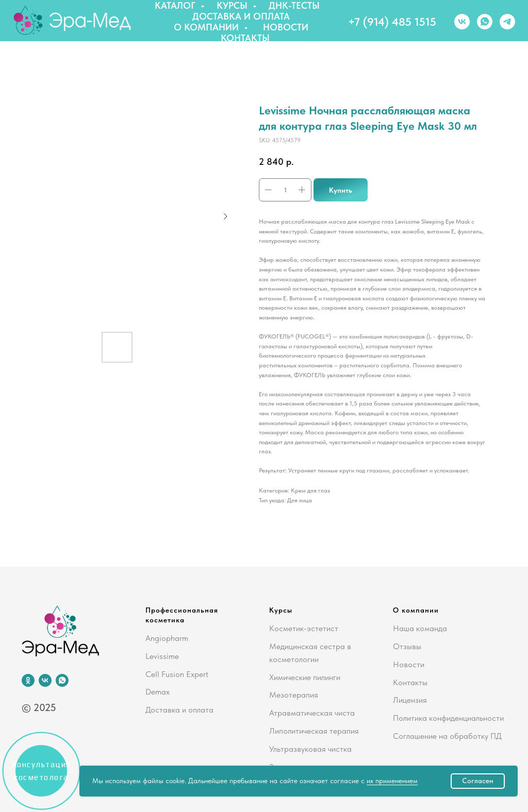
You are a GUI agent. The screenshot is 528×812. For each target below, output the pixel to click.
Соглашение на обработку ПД (447, 736)
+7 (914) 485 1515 (392, 22)
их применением (392, 781)
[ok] (28, 680)
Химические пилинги (305, 677)
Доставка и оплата (241, 16)
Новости (286, 27)
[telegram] (507, 22)
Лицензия (410, 700)
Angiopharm (167, 638)
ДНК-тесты (294, 5)
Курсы (233, 5)
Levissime (162, 656)
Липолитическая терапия (314, 731)
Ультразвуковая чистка (310, 749)
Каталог (176, 5)
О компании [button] (208, 27)
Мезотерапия (294, 695)
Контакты (245, 38)
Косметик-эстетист (304, 628)
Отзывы (407, 646)
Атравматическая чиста (312, 713)
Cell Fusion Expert (177, 674)
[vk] (462, 22)
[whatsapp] (485, 22)
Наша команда (420, 628)
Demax (158, 692)
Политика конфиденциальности (448, 718)
